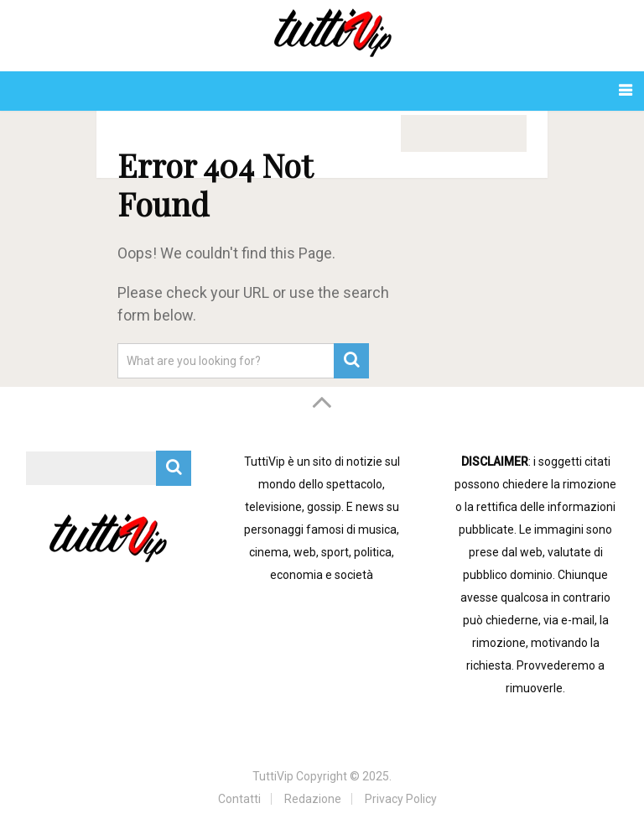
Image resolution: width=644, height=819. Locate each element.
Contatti (239, 799)
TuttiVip (273, 776)
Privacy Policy (401, 799)
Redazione (313, 799)
